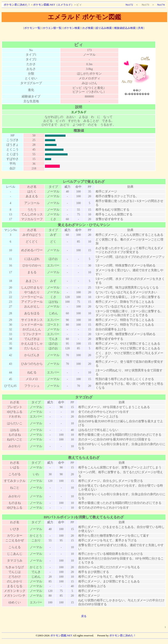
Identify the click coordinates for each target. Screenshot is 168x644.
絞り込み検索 (104, 28)
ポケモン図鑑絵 (137, 74)
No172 (129, 5)
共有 (141, 28)
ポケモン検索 (72, 28)
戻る (84, 616)
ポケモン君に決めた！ (17, 5)
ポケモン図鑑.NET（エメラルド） (53, 5)
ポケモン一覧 (32, 28)
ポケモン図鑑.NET (61, 635)
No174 (161, 5)
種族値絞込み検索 (125, 28)
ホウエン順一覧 (52, 28)
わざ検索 (88, 28)
